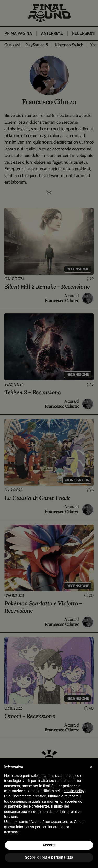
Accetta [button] (49, 845)
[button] (91, 767)
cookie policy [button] (74, 791)
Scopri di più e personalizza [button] (49, 857)
